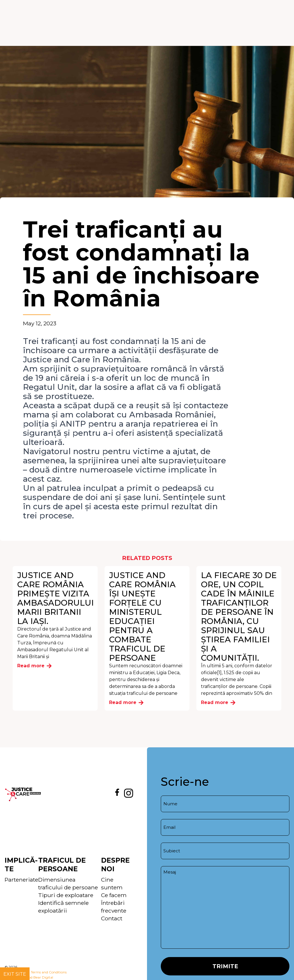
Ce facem (114, 895)
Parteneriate (21, 880)
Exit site (15, 974)
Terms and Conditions (49, 972)
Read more (34, 666)
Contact (112, 918)
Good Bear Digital (38, 977)
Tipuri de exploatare (66, 895)
